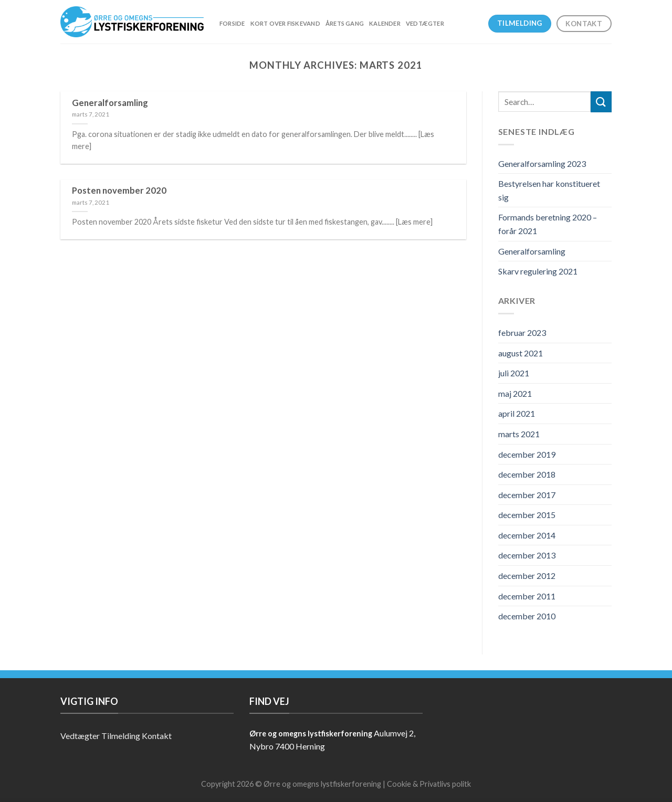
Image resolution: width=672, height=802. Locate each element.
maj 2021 (515, 393)
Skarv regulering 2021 (538, 271)
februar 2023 (522, 333)
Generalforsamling (532, 251)
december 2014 (527, 535)
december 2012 (527, 576)
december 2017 (527, 495)
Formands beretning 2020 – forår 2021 (548, 224)
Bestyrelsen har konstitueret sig (549, 190)
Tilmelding (121, 736)
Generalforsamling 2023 (542, 163)
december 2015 (527, 515)
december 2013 (527, 555)
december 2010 (527, 616)
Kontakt (157, 736)
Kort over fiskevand (285, 23)
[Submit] (601, 102)
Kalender (385, 23)
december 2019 (527, 454)
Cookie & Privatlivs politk (429, 784)
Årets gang (345, 23)
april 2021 (517, 413)
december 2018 (527, 474)
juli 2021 (514, 373)
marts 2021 (519, 434)
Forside (232, 23)
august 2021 (521, 353)
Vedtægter (425, 23)
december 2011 (527, 596)
